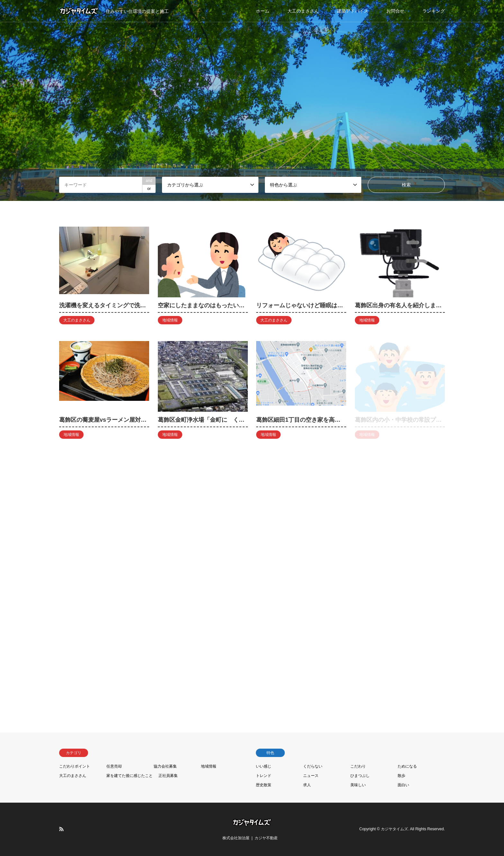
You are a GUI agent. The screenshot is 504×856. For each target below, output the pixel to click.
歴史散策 (264, 785)
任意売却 (114, 766)
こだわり (358, 766)
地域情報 (209, 766)
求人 (307, 785)
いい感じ (264, 766)
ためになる (407, 766)
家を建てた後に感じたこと (130, 776)
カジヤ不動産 (266, 838)
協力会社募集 (165, 766)
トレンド (264, 776)
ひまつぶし (360, 776)
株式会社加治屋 (236, 838)
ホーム (263, 11)
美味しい (358, 785)
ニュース (311, 776)
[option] (252, 100)
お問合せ (395, 11)
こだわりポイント (75, 766)
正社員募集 (168, 776)
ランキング (434, 11)
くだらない (313, 766)
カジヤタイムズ (394, 829)
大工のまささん (303, 11)
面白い (403, 785)
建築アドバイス (353, 11)
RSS (61, 829)
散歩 (401, 776)
